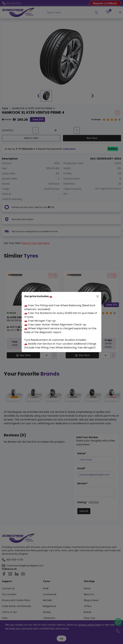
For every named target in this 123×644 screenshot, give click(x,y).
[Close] (98, 296)
